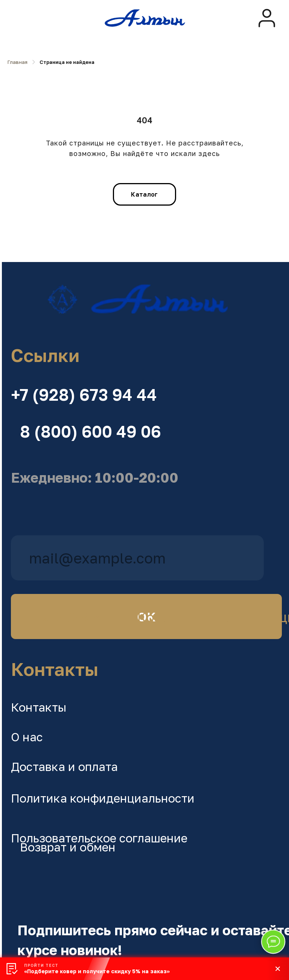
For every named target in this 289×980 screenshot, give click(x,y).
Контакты (39, 707)
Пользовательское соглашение (99, 838)
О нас (27, 737)
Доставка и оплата (64, 766)
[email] (137, 558)
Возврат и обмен (68, 847)
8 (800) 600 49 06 (91, 432)
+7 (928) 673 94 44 (84, 395)
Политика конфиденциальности (103, 798)
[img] (267, 18)
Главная (17, 62)
